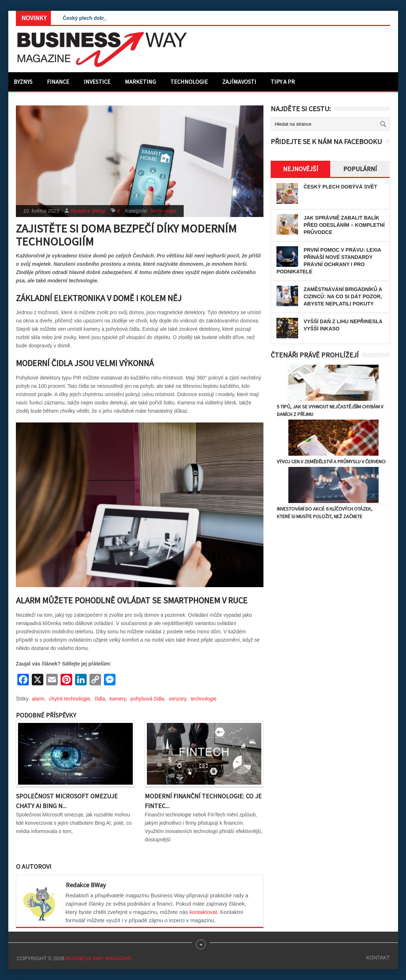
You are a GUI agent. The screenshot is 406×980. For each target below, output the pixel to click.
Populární (360, 169)
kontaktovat (203, 912)
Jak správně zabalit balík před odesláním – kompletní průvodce (344, 225)
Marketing (140, 82)
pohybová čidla (147, 699)
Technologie (189, 82)
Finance (58, 82)
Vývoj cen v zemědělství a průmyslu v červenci (331, 461)
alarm (38, 699)
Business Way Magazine (99, 958)
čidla (100, 699)
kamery (118, 699)
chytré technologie (70, 699)
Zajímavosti (239, 82)
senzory (178, 699)
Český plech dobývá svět (93, 18)
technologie (204, 699)
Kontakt (378, 958)
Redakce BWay (88, 211)
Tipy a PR (283, 82)
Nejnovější (300, 169)
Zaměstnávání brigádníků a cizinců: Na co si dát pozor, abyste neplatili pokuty (343, 296)
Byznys (23, 82)
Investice (97, 82)
